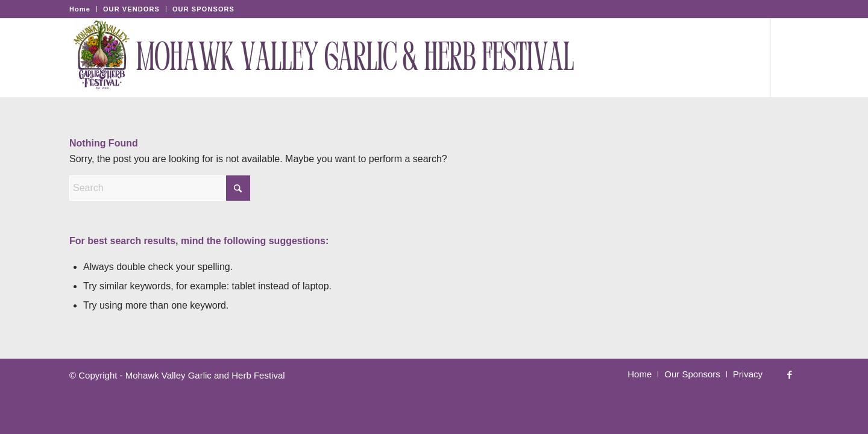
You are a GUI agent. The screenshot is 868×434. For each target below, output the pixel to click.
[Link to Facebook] (790, 58)
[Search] (744, 58)
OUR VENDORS (131, 9)
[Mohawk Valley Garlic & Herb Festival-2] (328, 58)
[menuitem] (83, 9)
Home (80, 9)
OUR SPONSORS (203, 9)
